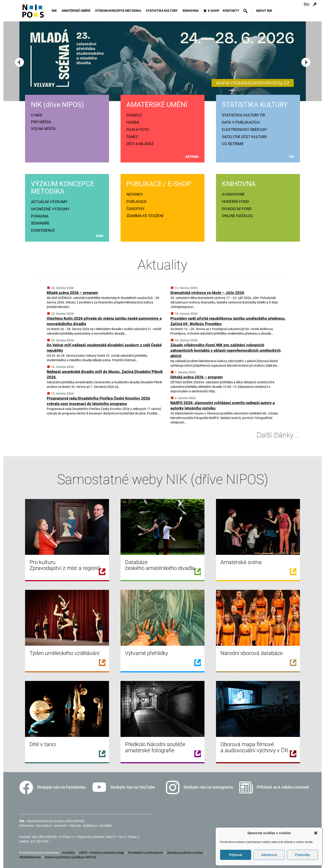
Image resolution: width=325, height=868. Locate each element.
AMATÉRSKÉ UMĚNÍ (77, 11)
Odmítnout (269, 855)
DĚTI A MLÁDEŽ (140, 144)
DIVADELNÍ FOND (237, 209)
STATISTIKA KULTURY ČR (243, 115)
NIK (55, 11)
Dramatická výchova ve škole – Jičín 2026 (207, 293)
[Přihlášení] (315, 5)
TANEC (132, 137)
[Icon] (33, 13)
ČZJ (307, 4)
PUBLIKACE (137, 201)
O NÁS (36, 115)
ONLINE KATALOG (237, 216)
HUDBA (133, 122)
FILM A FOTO (138, 130)
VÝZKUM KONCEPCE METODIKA (119, 11)
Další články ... (275, 435)
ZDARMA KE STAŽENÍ (145, 216)
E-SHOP (214, 11)
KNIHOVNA (191, 11)
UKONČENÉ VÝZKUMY (50, 209)
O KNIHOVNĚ (233, 194)
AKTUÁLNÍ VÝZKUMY (49, 202)
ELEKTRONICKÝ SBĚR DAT (245, 130)
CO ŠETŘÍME (233, 144)
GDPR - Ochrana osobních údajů (102, 853)
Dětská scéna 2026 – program (197, 377)
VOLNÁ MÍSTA (43, 129)
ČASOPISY (135, 209)
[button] (316, 833)
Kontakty (69, 853)
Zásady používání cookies (185, 853)
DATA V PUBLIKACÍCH (241, 122)
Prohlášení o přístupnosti (146, 853)
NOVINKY (135, 194)
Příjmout (236, 855)
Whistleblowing (30, 857)
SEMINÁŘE (40, 223)
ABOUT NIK (264, 11)
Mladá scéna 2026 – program (72, 293)
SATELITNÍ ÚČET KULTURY (245, 137)
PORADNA (40, 216)
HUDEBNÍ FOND (235, 201)
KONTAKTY (231, 11)
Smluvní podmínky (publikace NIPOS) (71, 857)
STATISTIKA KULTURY (162, 11)
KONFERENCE (43, 230)
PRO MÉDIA (41, 122)
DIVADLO (134, 115)
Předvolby (302, 855)
